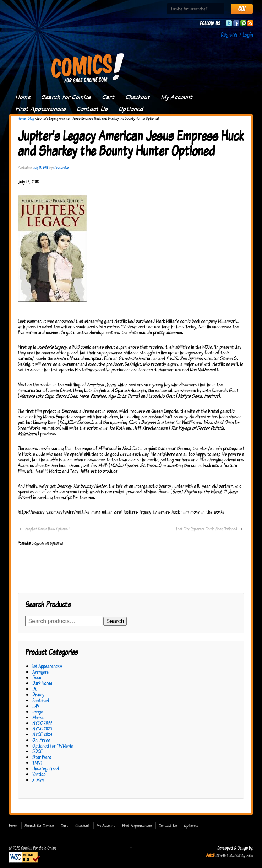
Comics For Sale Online (38, 848)
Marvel (38, 717)
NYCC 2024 (42, 734)
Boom (37, 677)
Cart (108, 97)
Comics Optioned (51, 543)
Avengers (41, 672)
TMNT (37, 763)
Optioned (131, 109)
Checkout (138, 97)
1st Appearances (47, 666)
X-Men (38, 780)
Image (38, 711)
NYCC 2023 (42, 728)
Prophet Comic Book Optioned (47, 529)
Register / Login (237, 34)
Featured (41, 700)
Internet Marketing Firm (234, 855)
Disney (38, 694)
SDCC (37, 751)
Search (115, 621)
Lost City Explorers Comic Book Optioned (206, 529)
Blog (31, 118)
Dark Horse (42, 683)
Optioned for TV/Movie (53, 746)
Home (23, 97)
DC (35, 689)
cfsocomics (61, 167)
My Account (177, 97)
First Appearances (40, 109)
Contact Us (92, 109)
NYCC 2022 (42, 723)
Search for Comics (66, 97)
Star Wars (42, 757)
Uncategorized (46, 768)
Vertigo (39, 774)
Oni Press (41, 740)
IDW (36, 706)
